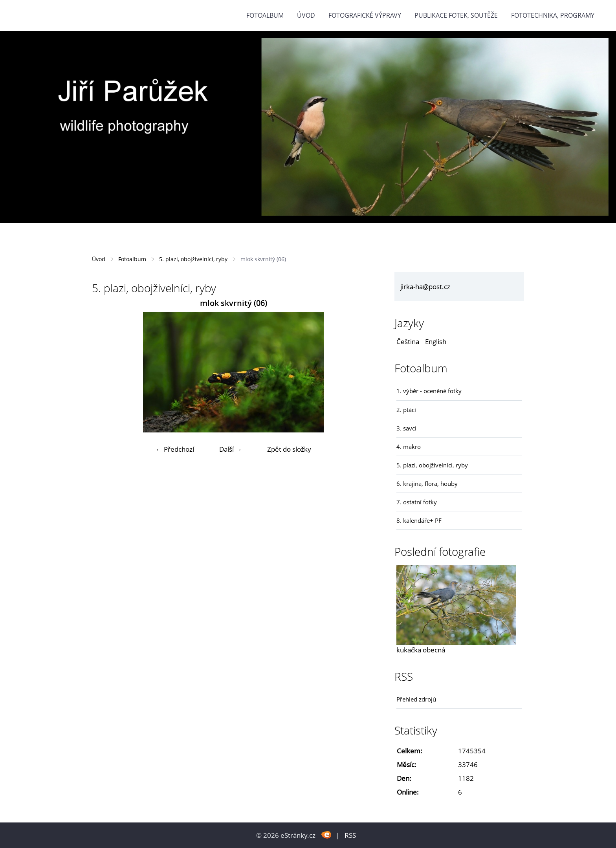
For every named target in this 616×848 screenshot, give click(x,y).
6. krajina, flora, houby (427, 484)
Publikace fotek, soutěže (456, 15)
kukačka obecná (421, 650)
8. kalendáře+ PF (419, 520)
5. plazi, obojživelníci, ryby (193, 259)
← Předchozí (175, 449)
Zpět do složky (289, 449)
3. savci (406, 428)
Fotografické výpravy (365, 15)
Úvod (306, 15)
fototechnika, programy (553, 15)
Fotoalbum (265, 15)
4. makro (409, 447)
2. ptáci (406, 410)
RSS (350, 835)
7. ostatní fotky (417, 502)
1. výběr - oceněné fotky (429, 391)
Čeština (408, 342)
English (436, 342)
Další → (231, 449)
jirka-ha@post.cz (425, 287)
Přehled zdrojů (416, 699)
